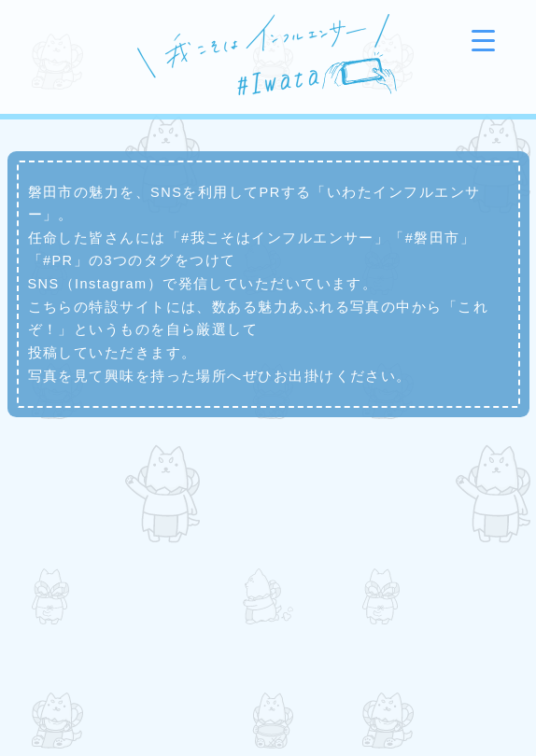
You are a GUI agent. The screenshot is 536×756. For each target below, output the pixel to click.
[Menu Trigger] (483, 40)
